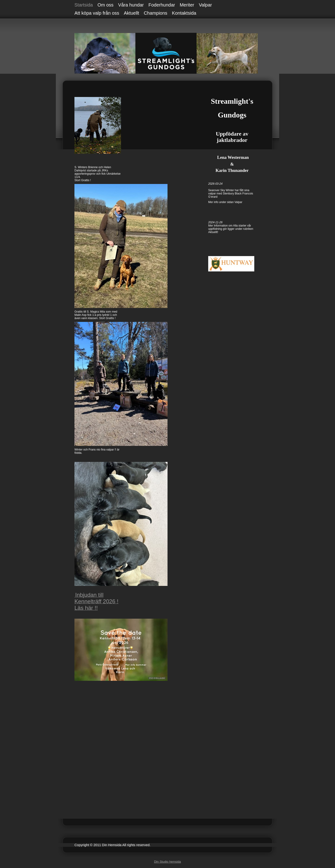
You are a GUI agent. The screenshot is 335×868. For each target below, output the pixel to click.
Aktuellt (131, 13)
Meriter (187, 5)
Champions (156, 13)
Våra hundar (131, 5)
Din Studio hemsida (167, 862)
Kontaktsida (184, 13)
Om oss (106, 5)
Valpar (205, 5)
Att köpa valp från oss (97, 13)
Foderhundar (162, 5)
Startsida (84, 5)
